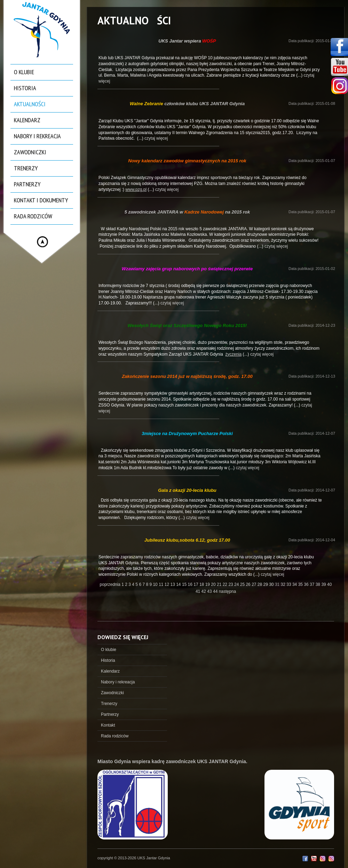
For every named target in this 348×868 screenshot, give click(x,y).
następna (227, 591)
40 (329, 584)
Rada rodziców (33, 216)
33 (289, 584)
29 (266, 584)
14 (179, 584)
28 (260, 584)
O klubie (24, 72)
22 (226, 584)
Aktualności (30, 104)
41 (199, 591)
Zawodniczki (30, 152)
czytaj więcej (156, 138)
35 (301, 584)
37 (313, 584)
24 (237, 584)
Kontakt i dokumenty (41, 200)
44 (216, 591)
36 (307, 584)
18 (202, 584)
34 (295, 584)
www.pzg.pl (136, 189)
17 (196, 584)
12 (168, 584)
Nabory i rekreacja (37, 136)
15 (185, 584)
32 (284, 584)
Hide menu (42, 242)
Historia (25, 88)
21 (220, 584)
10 (156, 584)
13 (173, 584)
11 (162, 584)
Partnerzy (27, 184)
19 (208, 584)
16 (191, 584)
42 (204, 591)
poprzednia (110, 584)
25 (243, 584)
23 (231, 584)
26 (249, 584)
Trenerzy (26, 168)
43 (210, 591)
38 (319, 584)
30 (272, 584)
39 (324, 584)
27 (255, 584)
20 (214, 584)
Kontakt (108, 725)
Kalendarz (27, 120)
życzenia (234, 354)
